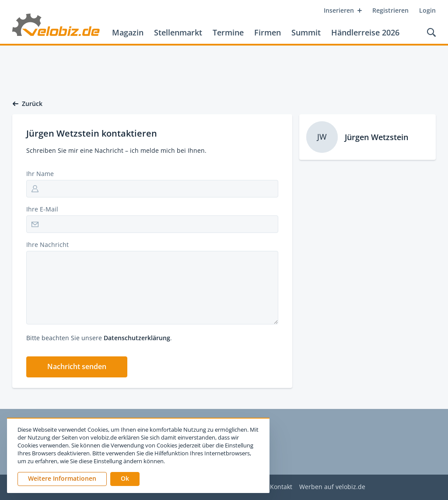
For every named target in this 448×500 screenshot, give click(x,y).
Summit (306, 32)
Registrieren (390, 10)
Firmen (268, 32)
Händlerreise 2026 (365, 32)
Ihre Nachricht (47, 245)
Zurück (27, 104)
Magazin (128, 32)
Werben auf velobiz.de (332, 487)
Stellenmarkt (178, 32)
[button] (77, 367)
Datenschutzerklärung (137, 338)
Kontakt (281, 487)
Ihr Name (40, 174)
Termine (228, 32)
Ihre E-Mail (42, 209)
